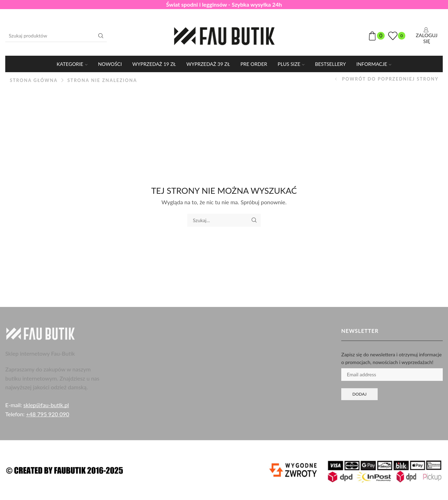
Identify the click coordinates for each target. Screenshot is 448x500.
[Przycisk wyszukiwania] (101, 36)
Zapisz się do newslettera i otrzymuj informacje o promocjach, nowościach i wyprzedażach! (391, 358)
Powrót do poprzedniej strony (390, 79)
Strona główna (34, 80)
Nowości (110, 64)
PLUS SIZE (291, 64)
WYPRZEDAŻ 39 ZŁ (208, 64)
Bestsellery (330, 64)
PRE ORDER (254, 64)
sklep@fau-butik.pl (46, 405)
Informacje (374, 64)
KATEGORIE (72, 64)
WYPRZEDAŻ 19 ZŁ (154, 64)
